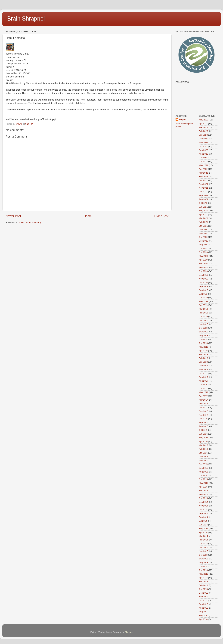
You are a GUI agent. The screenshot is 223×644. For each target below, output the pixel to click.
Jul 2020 (203, 248)
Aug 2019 (204, 290)
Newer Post (13, 216)
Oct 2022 (203, 146)
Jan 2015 (203, 498)
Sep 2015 (204, 468)
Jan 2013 (203, 589)
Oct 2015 (203, 464)
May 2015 (204, 483)
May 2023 (204, 120)
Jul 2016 (203, 430)
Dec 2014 (204, 502)
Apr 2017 (203, 396)
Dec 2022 (204, 139)
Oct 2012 (203, 600)
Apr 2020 (203, 260)
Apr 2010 (203, 619)
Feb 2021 (203, 222)
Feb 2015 (203, 494)
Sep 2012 (204, 604)
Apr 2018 (203, 351)
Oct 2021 (203, 192)
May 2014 (204, 529)
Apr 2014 (203, 532)
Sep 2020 (204, 241)
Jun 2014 (203, 525)
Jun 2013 (203, 570)
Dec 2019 (204, 275)
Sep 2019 (204, 286)
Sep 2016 (204, 422)
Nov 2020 (204, 233)
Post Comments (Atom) (30, 222)
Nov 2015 (204, 460)
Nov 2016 (204, 415)
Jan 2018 (203, 362)
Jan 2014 (203, 544)
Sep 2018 (204, 332)
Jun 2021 (203, 207)
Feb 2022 (203, 176)
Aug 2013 (204, 563)
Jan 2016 (203, 453)
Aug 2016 (204, 426)
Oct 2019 (203, 283)
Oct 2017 (203, 373)
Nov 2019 (204, 279)
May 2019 (204, 301)
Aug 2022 (204, 154)
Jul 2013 (203, 566)
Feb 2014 (203, 540)
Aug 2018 (204, 336)
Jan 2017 (203, 407)
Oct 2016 (203, 419)
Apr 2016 (203, 441)
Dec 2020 (204, 230)
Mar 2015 (203, 491)
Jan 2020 (203, 271)
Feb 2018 (203, 358)
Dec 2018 (204, 320)
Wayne (182, 119)
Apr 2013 (203, 578)
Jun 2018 (203, 343)
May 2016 (204, 438)
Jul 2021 (203, 203)
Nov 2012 (204, 597)
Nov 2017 (204, 370)
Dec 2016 (204, 411)
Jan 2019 (203, 317)
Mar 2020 (203, 264)
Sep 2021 (204, 195)
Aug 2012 (204, 608)
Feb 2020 (203, 267)
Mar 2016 (203, 445)
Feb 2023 (203, 131)
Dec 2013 (204, 547)
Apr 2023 (203, 124)
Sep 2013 (204, 559)
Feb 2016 (203, 449)
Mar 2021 (203, 218)
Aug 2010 (204, 612)
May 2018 (204, 347)
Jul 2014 (203, 521)
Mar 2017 (203, 400)
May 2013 (204, 574)
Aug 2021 (204, 199)
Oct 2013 (203, 555)
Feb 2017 (203, 404)
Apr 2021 (203, 214)
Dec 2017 (204, 366)
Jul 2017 (203, 385)
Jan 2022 (203, 180)
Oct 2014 (203, 510)
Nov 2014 (204, 506)
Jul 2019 (203, 294)
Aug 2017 (204, 381)
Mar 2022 (203, 173)
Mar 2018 (203, 354)
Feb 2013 (203, 585)
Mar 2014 (203, 536)
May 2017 (204, 392)
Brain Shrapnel (26, 19)
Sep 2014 (204, 513)
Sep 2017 (204, 377)
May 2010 (204, 615)
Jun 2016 (203, 434)
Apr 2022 (203, 169)
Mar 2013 (203, 581)
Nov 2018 (204, 324)
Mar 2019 (203, 309)
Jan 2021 (203, 226)
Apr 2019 (203, 305)
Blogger (128, 632)
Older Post (161, 216)
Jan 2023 (203, 135)
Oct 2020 (203, 237)
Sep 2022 (204, 150)
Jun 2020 (203, 252)
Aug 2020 (204, 245)
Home (88, 216)
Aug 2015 (204, 472)
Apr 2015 (203, 487)
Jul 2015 (203, 476)
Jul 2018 (203, 339)
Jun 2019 (203, 298)
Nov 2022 (204, 143)
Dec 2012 (204, 593)
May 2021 (204, 211)
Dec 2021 (204, 184)
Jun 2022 (203, 161)
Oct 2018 (203, 328)
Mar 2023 (203, 127)
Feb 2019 (203, 313)
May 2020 (204, 256)
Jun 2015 (203, 479)
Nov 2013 (204, 551)
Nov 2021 (204, 188)
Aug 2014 (204, 517)
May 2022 (204, 165)
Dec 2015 (204, 457)
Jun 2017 (203, 388)
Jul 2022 (203, 158)
